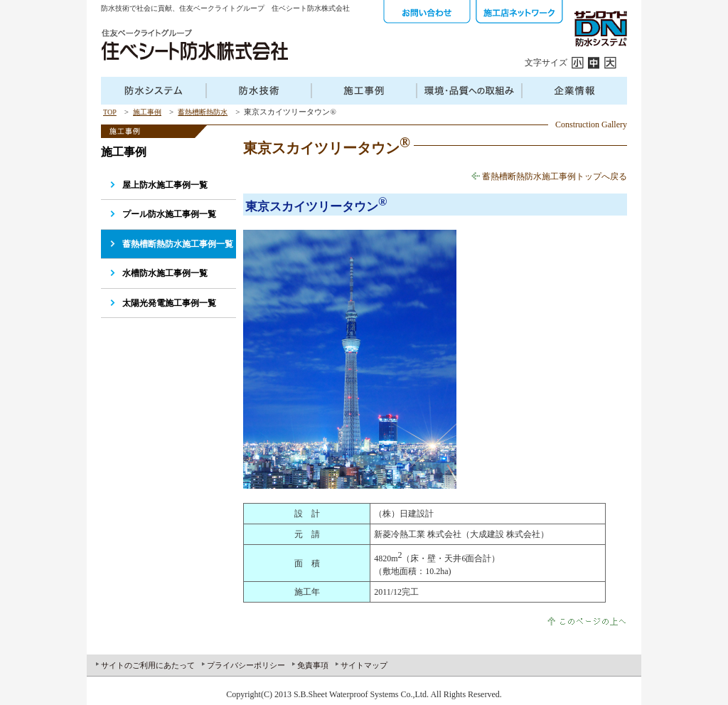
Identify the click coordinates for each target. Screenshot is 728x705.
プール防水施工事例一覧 (169, 214)
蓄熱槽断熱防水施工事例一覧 (178, 244)
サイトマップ (364, 665)
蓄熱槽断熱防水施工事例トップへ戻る (555, 176)
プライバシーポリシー (246, 665)
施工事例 (147, 112)
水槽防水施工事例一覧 (165, 273)
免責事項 (313, 665)
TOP (110, 112)
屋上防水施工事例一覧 (165, 185)
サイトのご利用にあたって (148, 665)
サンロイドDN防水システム (600, 28)
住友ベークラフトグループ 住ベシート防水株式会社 (194, 45)
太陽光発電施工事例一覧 (169, 303)
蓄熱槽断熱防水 (203, 112)
